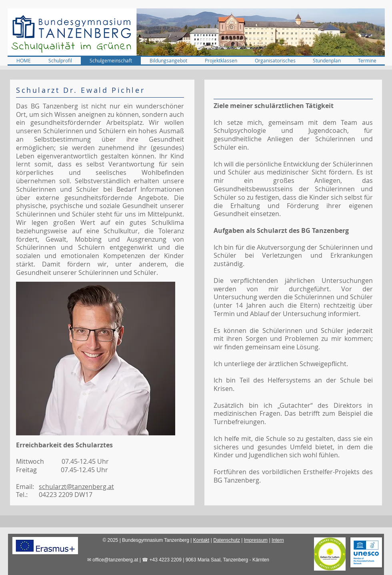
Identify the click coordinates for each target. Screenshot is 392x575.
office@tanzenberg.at (115, 560)
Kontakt (201, 540)
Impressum (256, 540)
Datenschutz (227, 540)
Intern (278, 540)
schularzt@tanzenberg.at (76, 487)
